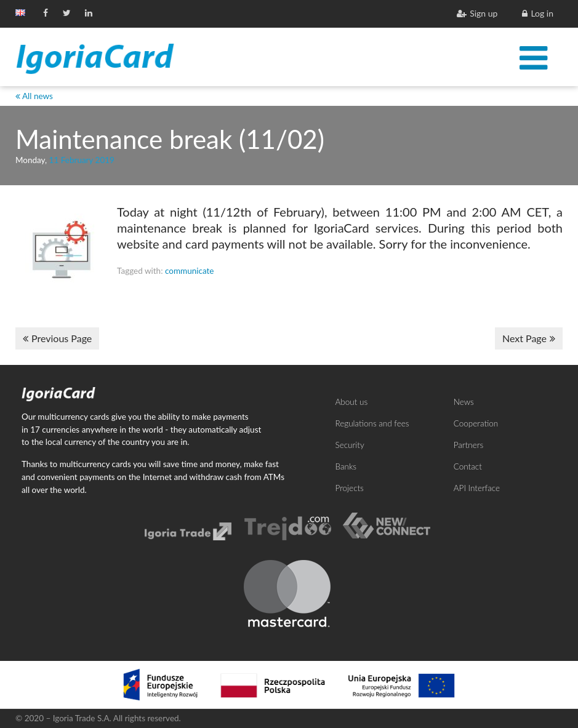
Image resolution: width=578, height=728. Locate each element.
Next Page (529, 338)
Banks (346, 466)
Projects (350, 488)
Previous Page (57, 338)
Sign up (477, 13)
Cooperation (476, 423)
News (464, 402)
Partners (468, 445)
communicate (190, 271)
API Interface (477, 488)
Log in (538, 13)
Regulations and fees (372, 423)
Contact (468, 466)
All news (34, 96)
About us (352, 402)
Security (350, 445)
